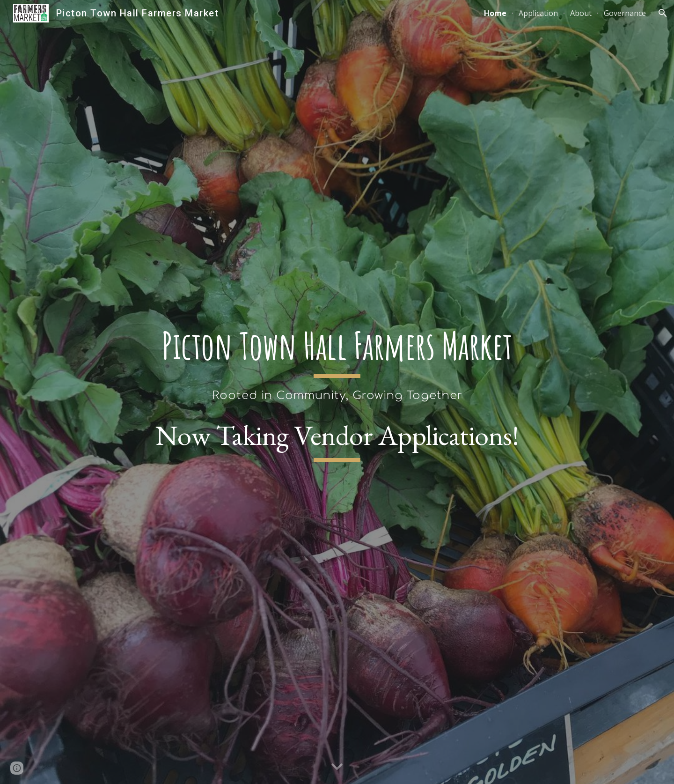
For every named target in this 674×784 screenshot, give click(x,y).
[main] (337, 363)
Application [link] (538, 13)
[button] (663, 13)
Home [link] (495, 13)
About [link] (581, 13)
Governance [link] (625, 13)
